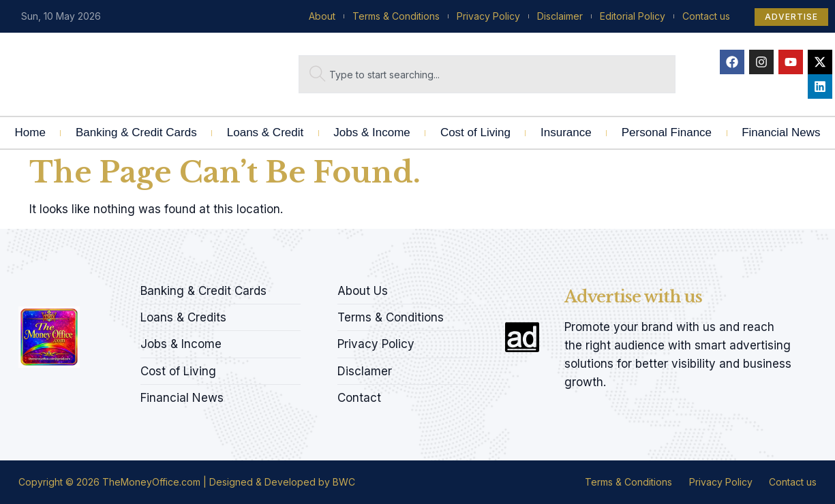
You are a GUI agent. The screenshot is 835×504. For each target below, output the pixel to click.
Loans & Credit (265, 132)
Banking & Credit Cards (136, 132)
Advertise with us (633, 297)
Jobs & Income (371, 132)
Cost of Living (475, 132)
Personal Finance (667, 132)
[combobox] (487, 74)
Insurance (566, 132)
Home (30, 132)
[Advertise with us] (522, 337)
